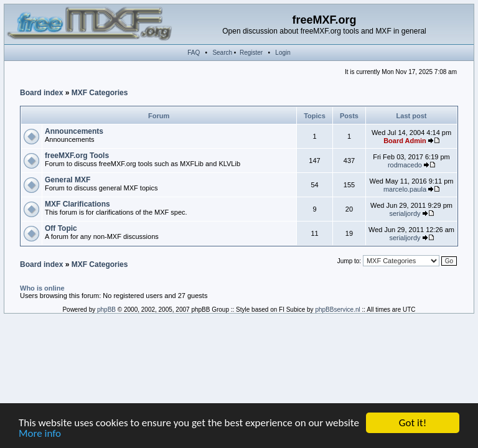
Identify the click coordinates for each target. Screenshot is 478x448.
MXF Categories (100, 93)
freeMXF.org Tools (77, 156)
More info (40, 434)
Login (283, 53)
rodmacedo (405, 165)
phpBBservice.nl (337, 310)
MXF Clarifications (77, 204)
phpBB (106, 310)
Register (251, 53)
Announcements (74, 131)
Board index (41, 93)
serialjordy (405, 213)
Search (222, 53)
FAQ (194, 53)
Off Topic (61, 228)
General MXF (68, 180)
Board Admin (405, 141)
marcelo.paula (405, 189)
